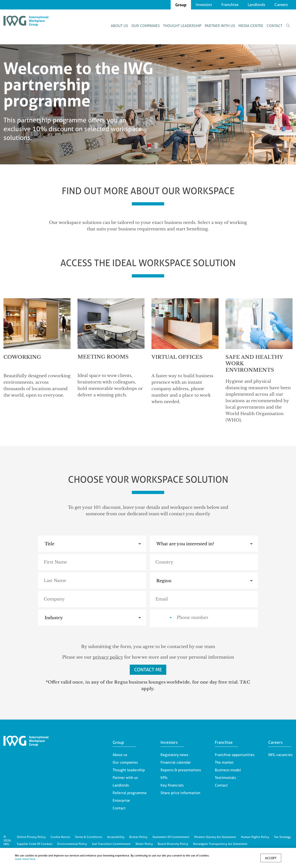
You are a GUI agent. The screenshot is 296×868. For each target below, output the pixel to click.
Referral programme (130, 793)
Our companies (146, 26)
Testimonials (225, 778)
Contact (274, 26)
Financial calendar (176, 762)
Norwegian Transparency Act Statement (220, 844)
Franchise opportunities (235, 755)
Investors (204, 5)
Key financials (172, 785)
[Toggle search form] (288, 26)
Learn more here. (25, 859)
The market (224, 762)
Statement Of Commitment (171, 837)
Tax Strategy (282, 837)
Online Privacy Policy (31, 837)
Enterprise (121, 800)
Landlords (256, 5)
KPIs (164, 778)
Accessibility (116, 837)
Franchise (230, 5)
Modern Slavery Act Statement (215, 837)
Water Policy (144, 844)
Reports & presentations (181, 770)
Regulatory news (174, 755)
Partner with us (220, 26)
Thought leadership (182, 26)
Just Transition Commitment (111, 844)
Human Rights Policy (255, 837)
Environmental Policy (72, 844)
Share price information (180, 793)
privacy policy (108, 657)
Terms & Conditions (89, 837)
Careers (281, 5)
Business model (228, 770)
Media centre (251, 26)
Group (181, 5)
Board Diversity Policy (173, 844)
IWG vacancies (280, 755)
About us (119, 26)
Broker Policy (138, 837)
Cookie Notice (60, 837)
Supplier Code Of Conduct (35, 844)
